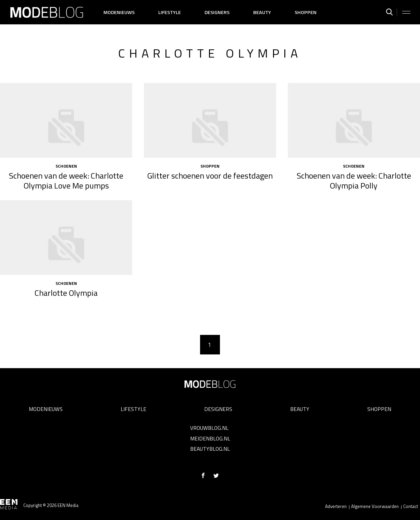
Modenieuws (119, 12)
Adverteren (336, 506)
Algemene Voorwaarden (375, 506)
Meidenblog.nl (210, 438)
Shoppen (306, 12)
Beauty (262, 12)
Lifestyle (170, 12)
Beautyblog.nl (210, 449)
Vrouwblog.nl (209, 428)
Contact (411, 506)
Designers (217, 12)
